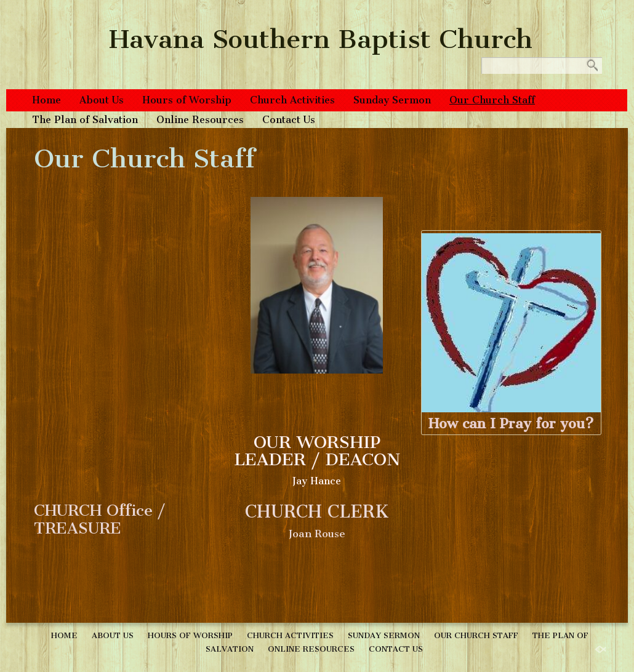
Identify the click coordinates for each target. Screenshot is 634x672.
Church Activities (292, 100)
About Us (102, 100)
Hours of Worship (187, 100)
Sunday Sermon (392, 100)
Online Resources (200, 120)
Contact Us (289, 120)
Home (46, 100)
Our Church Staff (492, 100)
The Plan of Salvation (85, 120)
